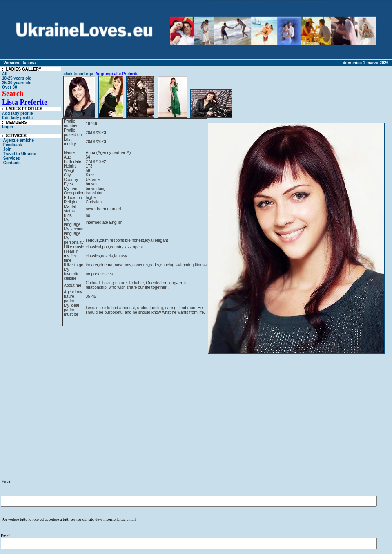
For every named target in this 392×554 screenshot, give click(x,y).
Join (7, 149)
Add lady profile (18, 113)
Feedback (13, 145)
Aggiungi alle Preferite (117, 74)
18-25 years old (17, 78)
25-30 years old (17, 83)
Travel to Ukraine (20, 154)
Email (6, 536)
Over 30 (10, 87)
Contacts (12, 163)
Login (8, 127)
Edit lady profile (17, 118)
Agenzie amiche (19, 140)
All (5, 74)
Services (12, 158)
